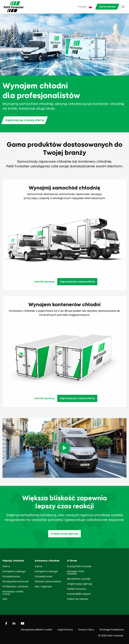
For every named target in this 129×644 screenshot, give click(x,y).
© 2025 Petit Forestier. (111, 636)
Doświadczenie (11, 576)
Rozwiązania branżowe (16, 581)
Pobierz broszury (77, 589)
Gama (6, 566)
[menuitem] (85, 7)
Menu (123, 7)
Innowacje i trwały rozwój (13, 593)
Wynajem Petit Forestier (76, 573)
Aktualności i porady (79, 579)
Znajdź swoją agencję (64, 534)
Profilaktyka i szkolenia (15, 586)
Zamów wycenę (107, 7)
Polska (85, 7)
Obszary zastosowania (48, 581)
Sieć (5, 599)
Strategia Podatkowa (112, 630)
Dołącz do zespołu (78, 599)
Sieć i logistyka (43, 586)
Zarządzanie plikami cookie (36, 630)
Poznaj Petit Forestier (79, 566)
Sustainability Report (79, 594)
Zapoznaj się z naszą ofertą (25, 120)
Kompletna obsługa (14, 571)
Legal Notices (65, 630)
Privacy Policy (86, 630)
